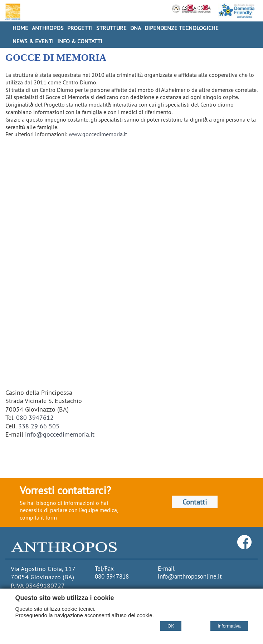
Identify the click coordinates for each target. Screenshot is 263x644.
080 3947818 (112, 576)
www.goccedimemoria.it (98, 134)
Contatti (195, 502)
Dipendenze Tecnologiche (182, 28)
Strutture (111, 28)
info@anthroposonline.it (190, 576)
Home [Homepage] (20, 28)
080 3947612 (35, 417)
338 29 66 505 (39, 426)
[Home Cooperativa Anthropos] (12, 12)
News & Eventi (33, 41)
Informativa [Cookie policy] (229, 626)
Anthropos (48, 28)
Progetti (80, 28)
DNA (136, 28)
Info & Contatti (80, 41)
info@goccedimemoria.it (60, 434)
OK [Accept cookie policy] (171, 626)
